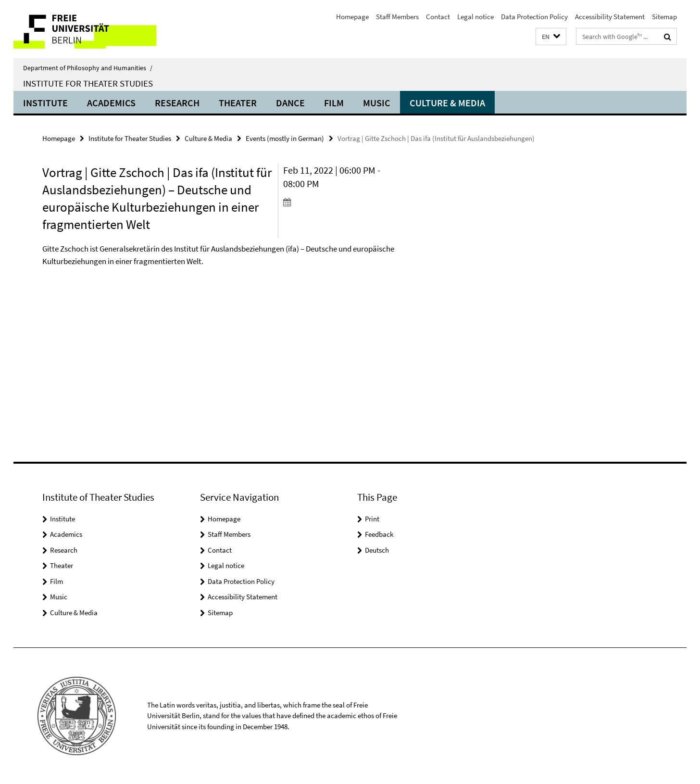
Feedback (379, 534)
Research (177, 103)
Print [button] (372, 519)
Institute (45, 103)
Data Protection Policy (534, 17)
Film (334, 103)
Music (377, 103)
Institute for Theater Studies (88, 83)
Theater (238, 103)
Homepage (352, 17)
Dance (290, 103)
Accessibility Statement (610, 17)
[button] (551, 37)
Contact (438, 17)
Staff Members (397, 17)
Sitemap (664, 17)
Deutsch (377, 550)
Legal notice (475, 17)
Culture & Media (447, 103)
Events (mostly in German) (285, 138)
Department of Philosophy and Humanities (88, 68)
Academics (111, 103)
